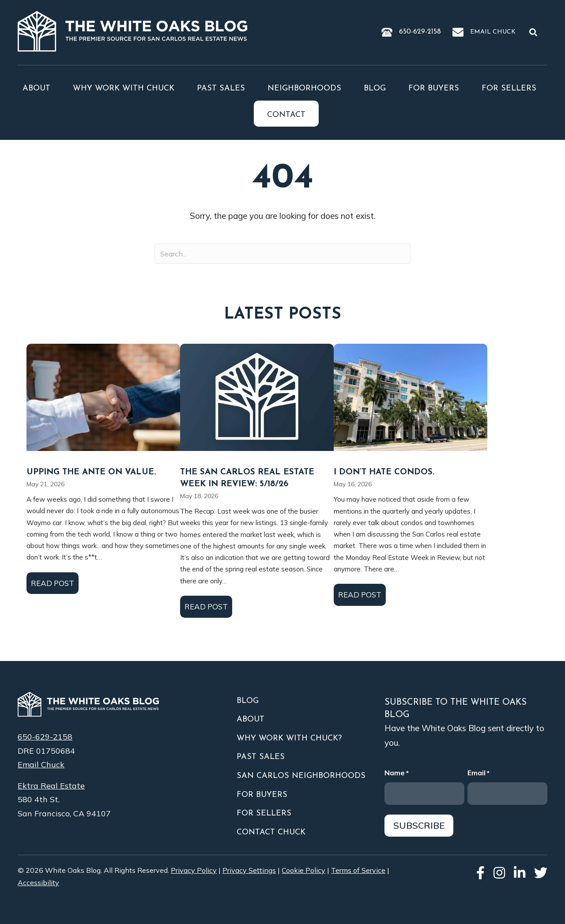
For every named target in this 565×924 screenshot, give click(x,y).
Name (397, 773)
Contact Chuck (271, 832)
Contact (286, 115)
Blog (375, 88)
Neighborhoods (304, 88)
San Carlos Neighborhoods (301, 776)
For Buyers (434, 88)
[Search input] (282, 254)
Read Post (55, 582)
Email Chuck (493, 32)
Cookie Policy (303, 870)
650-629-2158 (420, 32)
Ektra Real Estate (51, 786)
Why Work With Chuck (124, 88)
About (36, 88)
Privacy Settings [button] (249, 870)
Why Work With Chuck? (289, 738)
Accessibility (38, 883)
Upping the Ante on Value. (91, 472)
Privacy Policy (194, 870)
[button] (535, 32)
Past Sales (221, 88)
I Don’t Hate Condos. (384, 472)
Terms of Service (358, 870)
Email (478, 773)
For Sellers (509, 88)
